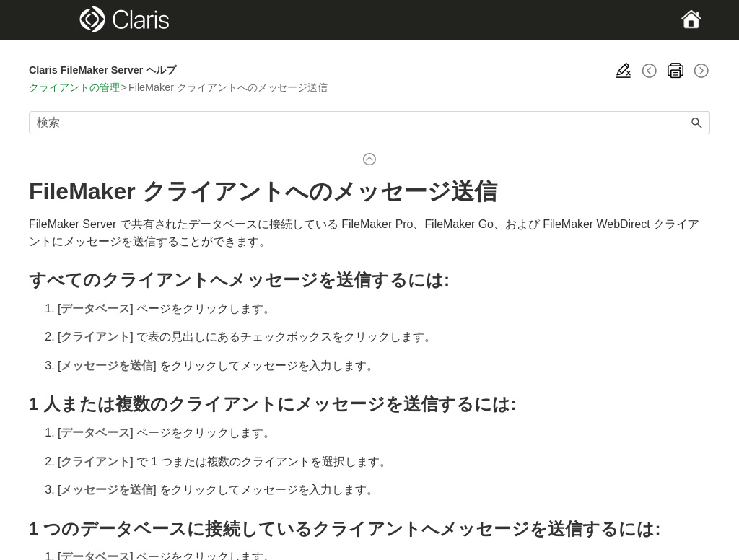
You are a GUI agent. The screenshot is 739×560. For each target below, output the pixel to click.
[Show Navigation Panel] (62, 20)
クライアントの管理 (74, 87)
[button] (697, 123)
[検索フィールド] (369, 123)
